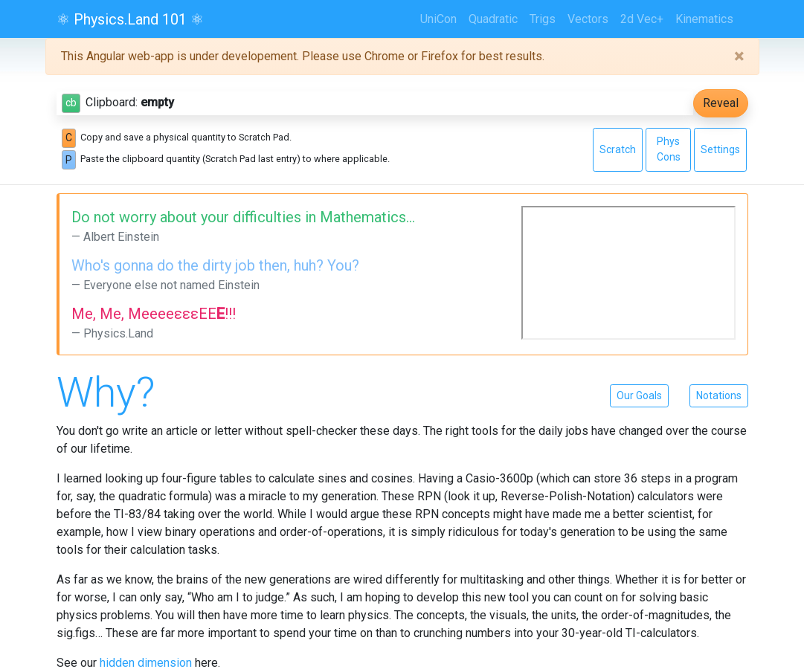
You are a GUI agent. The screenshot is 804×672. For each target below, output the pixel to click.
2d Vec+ (642, 19)
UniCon (438, 19)
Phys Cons (669, 149)
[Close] (739, 56)
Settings (720, 149)
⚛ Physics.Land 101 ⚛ (130, 19)
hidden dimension (146, 663)
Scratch (618, 149)
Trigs (543, 19)
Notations (719, 395)
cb (71, 103)
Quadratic (493, 19)
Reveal (721, 103)
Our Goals (639, 395)
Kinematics (704, 19)
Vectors (588, 19)
